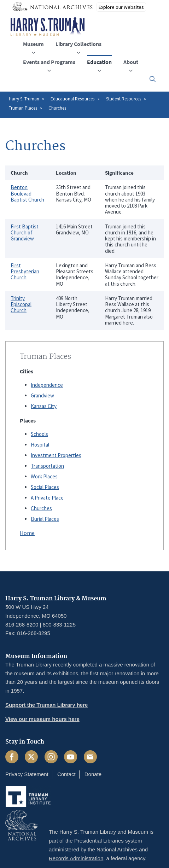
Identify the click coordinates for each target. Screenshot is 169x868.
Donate (93, 774)
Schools (39, 434)
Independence (47, 385)
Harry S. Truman (24, 99)
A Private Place (47, 498)
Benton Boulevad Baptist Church (27, 193)
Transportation (47, 466)
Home (27, 533)
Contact (66, 774)
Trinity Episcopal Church (21, 304)
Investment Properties (56, 455)
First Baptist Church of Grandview (25, 233)
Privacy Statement (27, 774)
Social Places (45, 487)
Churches (41, 508)
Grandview (42, 395)
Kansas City (44, 406)
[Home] (48, 27)
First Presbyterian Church (25, 272)
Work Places (44, 476)
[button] (153, 79)
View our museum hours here (42, 719)
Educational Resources (72, 99)
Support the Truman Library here (46, 705)
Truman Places (23, 108)
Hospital (40, 445)
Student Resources (124, 99)
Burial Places (45, 519)
